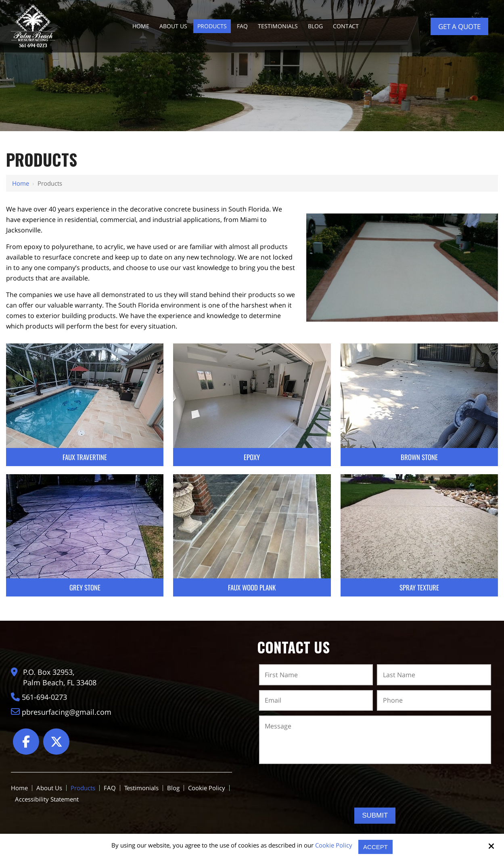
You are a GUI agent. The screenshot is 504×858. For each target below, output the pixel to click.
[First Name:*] (316, 675)
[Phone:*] (434, 701)
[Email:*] (316, 701)
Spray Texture (419, 587)
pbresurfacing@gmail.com (68, 711)
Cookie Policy (334, 845)
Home (21, 183)
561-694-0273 (46, 696)
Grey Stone (85, 587)
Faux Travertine (85, 457)
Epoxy (252, 457)
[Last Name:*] (434, 675)
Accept (375, 847)
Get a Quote (459, 26)
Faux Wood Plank (252, 587)
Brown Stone (419, 457)
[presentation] (375, 786)
